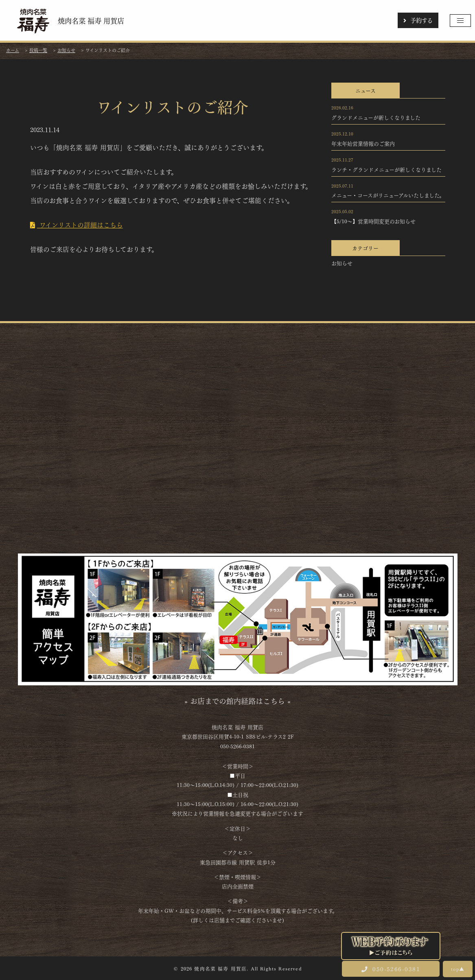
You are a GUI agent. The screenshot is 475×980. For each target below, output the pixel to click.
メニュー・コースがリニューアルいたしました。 (388, 195)
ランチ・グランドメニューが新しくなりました (386, 169)
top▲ (458, 969)
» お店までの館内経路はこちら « (237, 700)
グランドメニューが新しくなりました (376, 117)
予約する (418, 20)
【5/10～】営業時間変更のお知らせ (373, 221)
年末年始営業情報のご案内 (363, 143)
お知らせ (342, 263)
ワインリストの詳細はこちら (77, 224)
